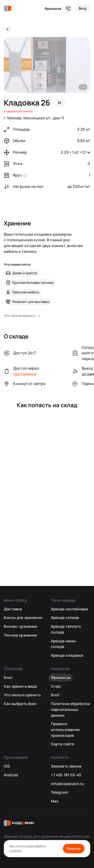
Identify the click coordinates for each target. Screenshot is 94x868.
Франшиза (53, 9)
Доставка (13, 609)
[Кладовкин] (8, 9)
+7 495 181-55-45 (66, 775)
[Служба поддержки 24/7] (68, 9)
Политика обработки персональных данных (71, 709)
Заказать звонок (66, 766)
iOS (7, 766)
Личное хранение (20, 635)
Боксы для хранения (23, 618)
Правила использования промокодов (65, 730)
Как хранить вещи (20, 686)
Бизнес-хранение (20, 626)
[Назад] (8, 29)
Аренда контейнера (70, 609)
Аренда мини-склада (64, 644)
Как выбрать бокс (20, 704)
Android (11, 775)
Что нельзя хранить (22, 695)
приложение (25, 374)
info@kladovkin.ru (67, 784)
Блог (8, 678)
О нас (56, 686)
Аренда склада (65, 618)
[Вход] (83, 9)
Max (55, 801)
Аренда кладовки (67, 655)
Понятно (74, 849)
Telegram (59, 792)
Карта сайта (63, 744)
